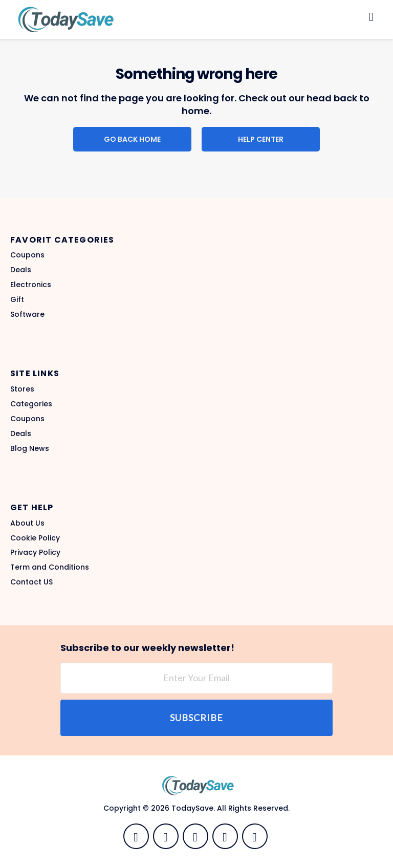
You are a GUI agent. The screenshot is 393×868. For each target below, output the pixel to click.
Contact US (31, 582)
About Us (27, 523)
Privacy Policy (35, 552)
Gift (17, 299)
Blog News (30, 448)
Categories (31, 404)
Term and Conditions (50, 567)
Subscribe (196, 718)
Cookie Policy (35, 538)
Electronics (31, 285)
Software (27, 314)
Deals (21, 270)
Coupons (27, 255)
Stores (22, 389)
